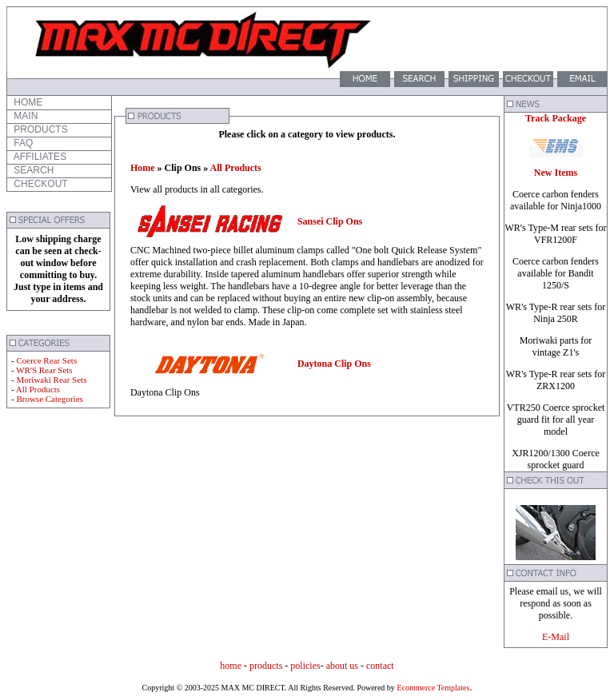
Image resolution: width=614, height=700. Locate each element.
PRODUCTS (40, 129)
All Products (38, 389)
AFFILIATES (39, 157)
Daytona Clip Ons (334, 364)
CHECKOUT (40, 184)
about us (342, 666)
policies (305, 666)
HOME (27, 102)
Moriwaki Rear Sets (51, 380)
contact (380, 666)
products (266, 666)
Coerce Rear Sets (46, 360)
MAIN (24, 116)
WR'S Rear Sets (44, 370)
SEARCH (32, 170)
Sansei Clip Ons (330, 221)
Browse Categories (49, 399)
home (231, 666)
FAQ (22, 143)
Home (143, 168)
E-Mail (556, 637)
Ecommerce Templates (433, 688)
